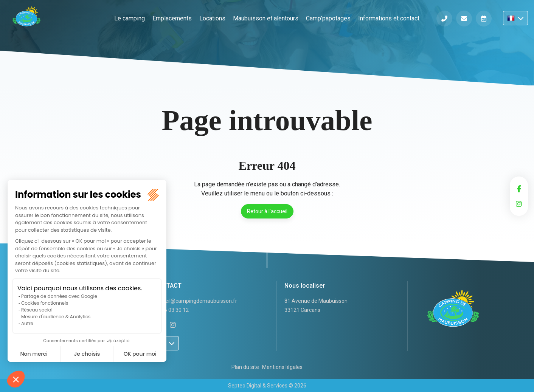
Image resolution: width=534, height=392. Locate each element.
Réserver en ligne (484, 19)
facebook (519, 189)
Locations (212, 18)
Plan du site (245, 367)
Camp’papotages (328, 18)
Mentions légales (282, 367)
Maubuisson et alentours (266, 18)
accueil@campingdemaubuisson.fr (196, 301)
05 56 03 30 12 (171, 310)
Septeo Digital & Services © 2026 (267, 386)
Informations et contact (389, 18)
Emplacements (172, 18)
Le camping (130, 18)
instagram (519, 204)
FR (515, 18)
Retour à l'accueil (267, 211)
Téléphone (444, 19)
